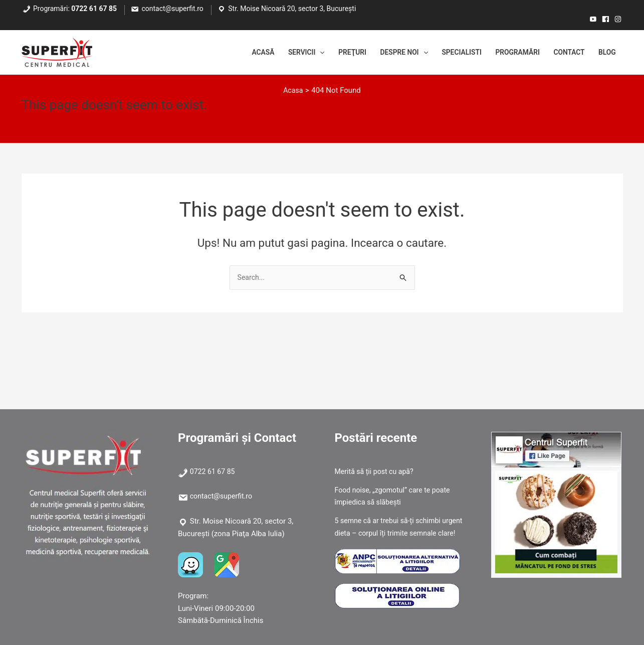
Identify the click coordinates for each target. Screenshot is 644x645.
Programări (508, 53)
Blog (606, 53)
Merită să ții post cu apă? (377, 471)
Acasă (232, 53)
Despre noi (385, 53)
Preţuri (329, 53)
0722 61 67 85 (94, 9)
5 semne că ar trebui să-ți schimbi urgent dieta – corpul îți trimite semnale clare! (400, 533)
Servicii (279, 53)
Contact (564, 53)
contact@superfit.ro (173, 9)
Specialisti (447, 53)
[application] (293, 53)
